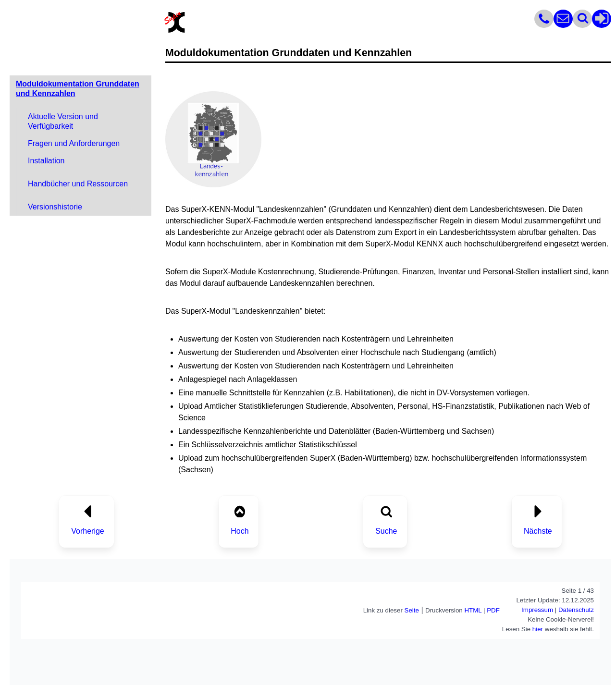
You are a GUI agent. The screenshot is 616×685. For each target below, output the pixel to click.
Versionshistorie (55, 207)
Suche (386, 531)
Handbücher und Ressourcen (78, 184)
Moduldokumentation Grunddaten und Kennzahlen (78, 89)
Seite (412, 610)
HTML (473, 610)
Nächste (538, 531)
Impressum (537, 610)
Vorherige (88, 531)
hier (538, 629)
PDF (493, 610)
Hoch (240, 531)
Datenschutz (576, 610)
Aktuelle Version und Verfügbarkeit (63, 121)
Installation (46, 161)
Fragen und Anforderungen (74, 143)
